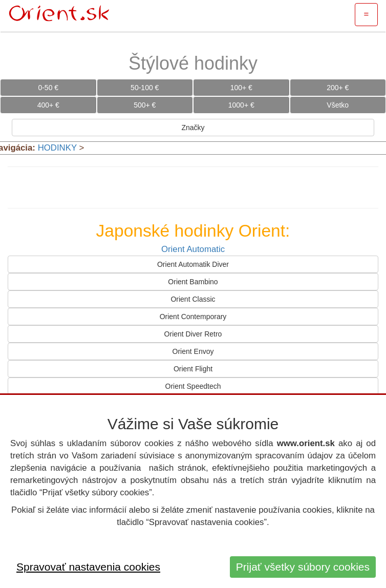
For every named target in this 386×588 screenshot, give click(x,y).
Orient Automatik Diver (193, 264)
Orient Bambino (193, 282)
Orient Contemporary (193, 317)
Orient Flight (193, 369)
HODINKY (57, 148)
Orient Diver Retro (193, 334)
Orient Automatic (193, 249)
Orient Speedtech (193, 386)
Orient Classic (193, 299)
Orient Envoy (193, 351)
